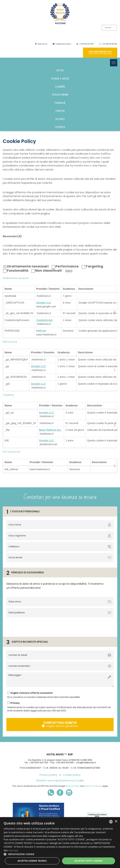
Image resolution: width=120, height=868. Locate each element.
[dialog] (60, 843)
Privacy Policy (73, 786)
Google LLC (44, 303)
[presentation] (33, 626)
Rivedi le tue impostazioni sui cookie (60, 780)
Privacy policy (49, 775)
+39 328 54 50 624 (110, 44)
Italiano (109, 28)
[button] (60, 854)
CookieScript (44, 320)
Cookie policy (72, 775)
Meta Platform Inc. (50, 430)
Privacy (15, 703)
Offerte (60, 127)
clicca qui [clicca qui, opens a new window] (13, 850)
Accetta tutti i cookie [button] (88, 861)
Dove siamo (42, 44)
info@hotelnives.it (63, 44)
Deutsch (102, 36)
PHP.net (41, 331)
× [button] (116, 821)
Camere (60, 87)
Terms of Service (93, 786)
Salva (69, 271)
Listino (60, 119)
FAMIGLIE (60, 103)
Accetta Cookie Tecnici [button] (32, 861)
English (80, 36)
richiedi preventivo (100, 53)
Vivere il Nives (60, 79)
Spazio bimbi (60, 95)
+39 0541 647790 (86, 44)
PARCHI (60, 111)
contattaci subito (60, 724)
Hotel (60, 70)
